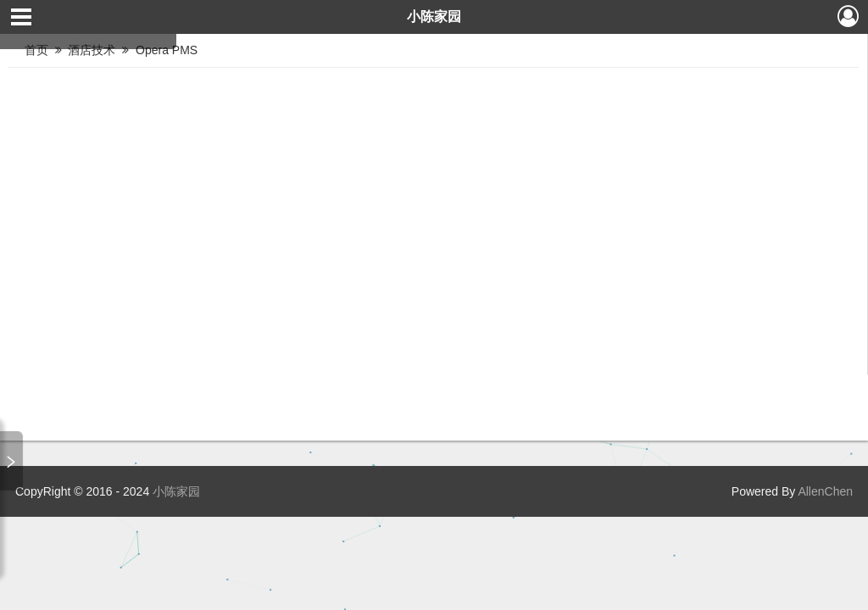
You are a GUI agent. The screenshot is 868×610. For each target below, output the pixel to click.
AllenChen (824, 491)
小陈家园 (434, 17)
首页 (36, 50)
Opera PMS (168, 50)
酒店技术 (93, 50)
